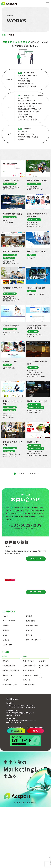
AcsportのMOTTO (9, 621)
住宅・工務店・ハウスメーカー (27, 101)
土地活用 (36, 112)
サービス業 (28, 112)
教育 (30, 117)
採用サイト (22, 76)
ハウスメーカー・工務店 (31, 675)
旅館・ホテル (35, 120)
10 (35, 474)
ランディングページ (24, 78)
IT (33, 106)
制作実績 (6, 630)
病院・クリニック (29, 96)
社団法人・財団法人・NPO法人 (27, 109)
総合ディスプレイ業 (24, 106)
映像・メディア (23, 117)
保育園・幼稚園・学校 (29, 666)
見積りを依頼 (30, 621)
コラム (5, 635)
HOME (5, 616)
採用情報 (29, 635)
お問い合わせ (30, 630)
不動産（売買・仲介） (29, 685)
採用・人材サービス (24, 104)
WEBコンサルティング (10, 685)
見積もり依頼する (25, 731)
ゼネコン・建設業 (23, 98)
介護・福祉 (40, 96)
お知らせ (6, 640)
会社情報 (6, 626)
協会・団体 (42, 661)
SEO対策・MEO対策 (24, 81)
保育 (40, 109)
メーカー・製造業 (37, 104)
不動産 (20, 114)
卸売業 (20, 112)
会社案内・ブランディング (26, 84)
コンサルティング (24, 120)
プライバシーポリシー (33, 640)
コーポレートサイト (30, 73)
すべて (20, 73)
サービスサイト (32, 76)
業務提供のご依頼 (32, 626)
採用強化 (35, 137)
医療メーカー (28, 114)
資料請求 (29, 616)
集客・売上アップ (23, 86)
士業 (40, 677)
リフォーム (27, 680)
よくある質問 (7, 645)
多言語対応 (27, 129)
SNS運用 (33, 86)
